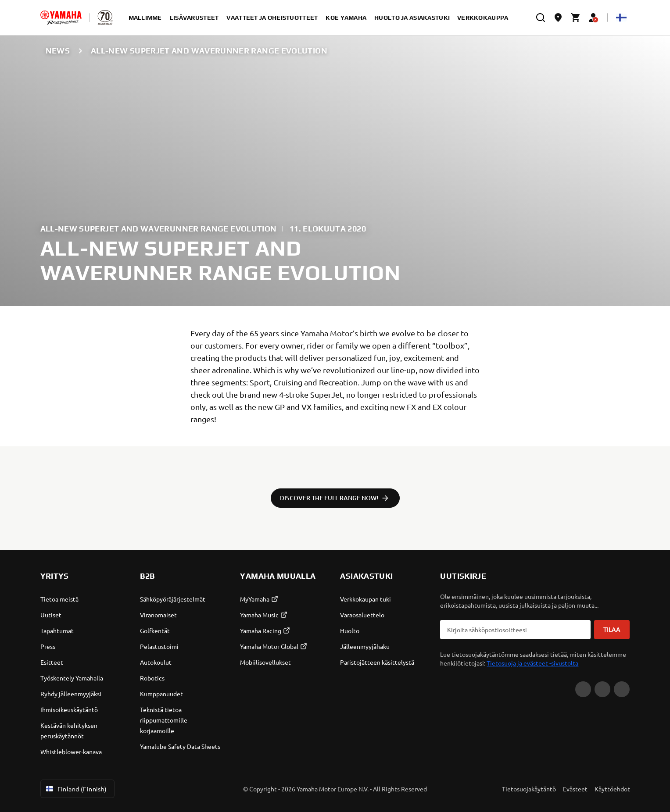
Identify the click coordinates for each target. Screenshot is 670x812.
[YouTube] (583, 689)
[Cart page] (576, 18)
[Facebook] (602, 689)
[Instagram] (622, 689)
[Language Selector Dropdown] (621, 18)
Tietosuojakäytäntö (529, 789)
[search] (541, 18)
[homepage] (61, 18)
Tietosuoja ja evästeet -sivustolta (532, 663)
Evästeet (575, 789)
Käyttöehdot (612, 789)
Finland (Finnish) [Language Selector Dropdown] (76, 789)
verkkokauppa (483, 18)
